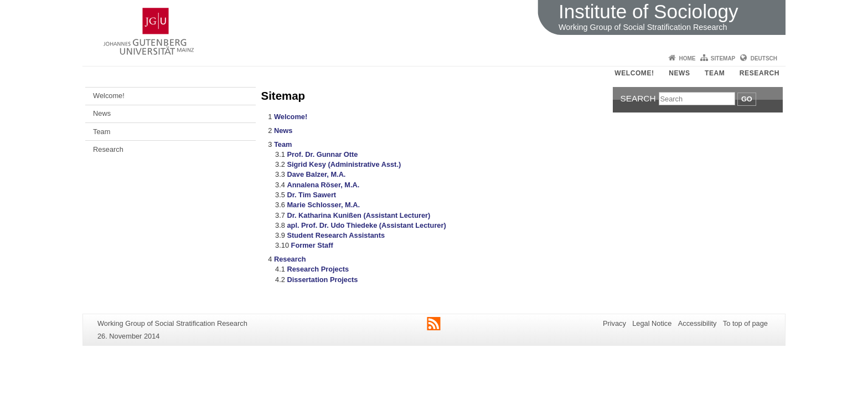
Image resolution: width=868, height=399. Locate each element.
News (679, 73)
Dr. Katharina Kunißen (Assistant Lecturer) (358, 215)
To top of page (745, 323)
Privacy (614, 323)
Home (687, 58)
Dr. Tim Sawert (311, 195)
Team (715, 73)
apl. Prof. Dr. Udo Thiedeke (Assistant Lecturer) (366, 225)
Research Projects (318, 269)
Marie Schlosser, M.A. (323, 205)
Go (747, 99)
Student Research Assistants (336, 235)
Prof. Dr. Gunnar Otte (322, 154)
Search (638, 98)
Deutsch (764, 58)
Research (759, 73)
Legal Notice (652, 323)
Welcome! (634, 73)
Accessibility (697, 323)
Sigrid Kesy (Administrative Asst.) (344, 164)
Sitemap (723, 58)
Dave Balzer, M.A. (316, 174)
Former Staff (312, 245)
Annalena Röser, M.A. (323, 185)
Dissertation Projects (322, 280)
